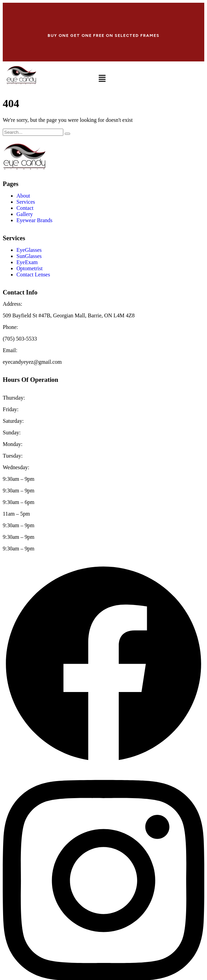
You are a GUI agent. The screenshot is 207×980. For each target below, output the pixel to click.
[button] (102, 79)
